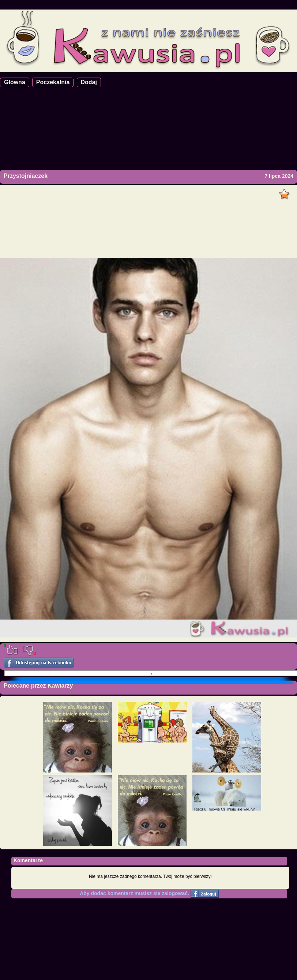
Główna (15, 82)
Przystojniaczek (26, 176)
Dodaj (89, 82)
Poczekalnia (53, 82)
